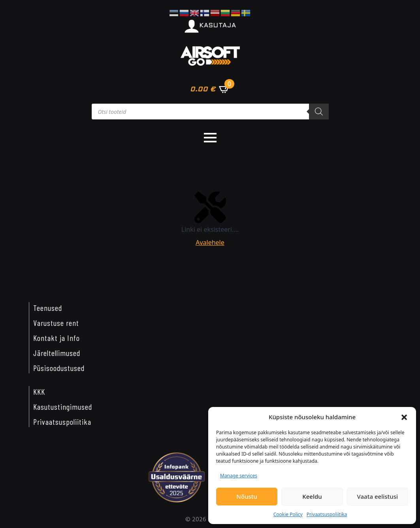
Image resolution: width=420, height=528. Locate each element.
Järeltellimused (57, 353)
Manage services (239, 476)
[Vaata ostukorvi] (210, 89)
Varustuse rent (56, 323)
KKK (39, 392)
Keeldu (312, 496)
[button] (404, 417)
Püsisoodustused (59, 368)
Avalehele (210, 242)
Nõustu (247, 496)
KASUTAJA (218, 26)
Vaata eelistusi (378, 496)
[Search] (319, 112)
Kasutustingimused (63, 407)
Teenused (48, 308)
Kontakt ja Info (57, 338)
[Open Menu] (210, 138)
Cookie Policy (288, 514)
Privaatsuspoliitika (327, 514)
